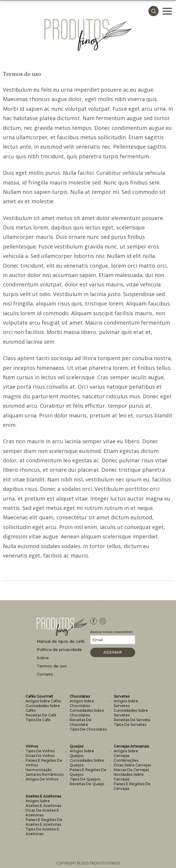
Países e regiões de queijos (88, 772)
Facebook (94, 625)
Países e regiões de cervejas (132, 786)
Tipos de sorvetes (130, 725)
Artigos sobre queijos (82, 753)
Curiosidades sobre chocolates (87, 713)
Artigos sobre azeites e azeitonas (43, 803)
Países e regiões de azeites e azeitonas (44, 822)
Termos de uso (52, 666)
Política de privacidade (59, 650)
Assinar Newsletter (113, 653)
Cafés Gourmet (39, 696)
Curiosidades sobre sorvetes (131, 713)
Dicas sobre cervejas (132, 765)
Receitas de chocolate (81, 722)
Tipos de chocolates (88, 729)
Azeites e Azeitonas (43, 796)
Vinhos (32, 746)
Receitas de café (41, 715)
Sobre (43, 658)
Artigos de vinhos (42, 779)
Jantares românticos (45, 774)
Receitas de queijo (87, 784)
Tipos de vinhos (40, 751)
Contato (45, 674)
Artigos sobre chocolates (82, 703)
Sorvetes (122, 696)
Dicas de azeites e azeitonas (42, 813)
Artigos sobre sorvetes (126, 703)
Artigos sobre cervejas (126, 753)
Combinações (126, 760)
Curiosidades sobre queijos (87, 763)
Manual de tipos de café (61, 641)
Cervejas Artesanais (131, 746)
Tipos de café (38, 720)
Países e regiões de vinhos (44, 763)
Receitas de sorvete (132, 720)
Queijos (77, 746)
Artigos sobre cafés (43, 701)
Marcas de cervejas (131, 770)
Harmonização (39, 770)
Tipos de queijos (85, 779)
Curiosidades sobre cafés (43, 708)
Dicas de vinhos (40, 756)
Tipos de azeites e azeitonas (42, 831)
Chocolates (80, 696)
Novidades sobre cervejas (129, 777)
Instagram (103, 625)
